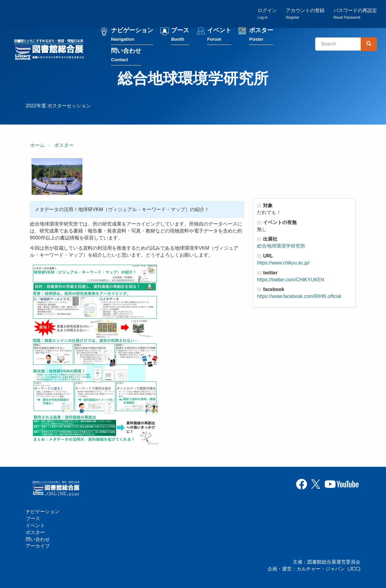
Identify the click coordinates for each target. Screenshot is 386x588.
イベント (219, 36)
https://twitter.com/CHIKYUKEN (290, 280)
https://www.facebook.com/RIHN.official (299, 296)
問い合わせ (126, 56)
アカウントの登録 (305, 14)
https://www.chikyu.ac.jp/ (283, 263)
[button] (57, 177)
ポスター (261, 36)
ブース (180, 36)
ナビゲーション (132, 36)
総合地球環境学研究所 (281, 246)
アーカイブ (38, 546)
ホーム (37, 145)
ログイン (267, 14)
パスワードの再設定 (355, 14)
